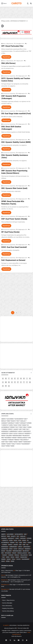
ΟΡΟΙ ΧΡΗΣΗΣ (13, 625)
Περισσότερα (6, 57)
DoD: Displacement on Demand (13, 260)
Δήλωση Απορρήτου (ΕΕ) (10, 628)
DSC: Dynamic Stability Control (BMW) (16, 142)
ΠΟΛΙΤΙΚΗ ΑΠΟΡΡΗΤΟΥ (23, 625)
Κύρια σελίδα (5, 21)
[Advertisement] (16, 291)
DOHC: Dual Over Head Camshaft (14, 247)
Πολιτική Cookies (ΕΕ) (23, 628)
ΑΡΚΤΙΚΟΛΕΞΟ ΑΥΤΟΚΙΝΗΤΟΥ (18, 21)
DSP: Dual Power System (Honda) (14, 219)
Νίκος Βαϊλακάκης (7, 606)
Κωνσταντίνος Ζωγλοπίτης (9, 76)
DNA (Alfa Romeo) (8, 63)
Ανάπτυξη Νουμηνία (17, 636)
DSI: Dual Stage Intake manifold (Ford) (16, 114)
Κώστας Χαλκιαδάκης (8, 611)
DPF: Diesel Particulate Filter (12, 46)
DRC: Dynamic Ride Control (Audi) (14, 188)
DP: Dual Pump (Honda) (10, 232)
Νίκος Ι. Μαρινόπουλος (8, 600)
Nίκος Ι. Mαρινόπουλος (8, 44)
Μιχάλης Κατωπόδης (8, 608)
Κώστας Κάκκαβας (7, 603)
